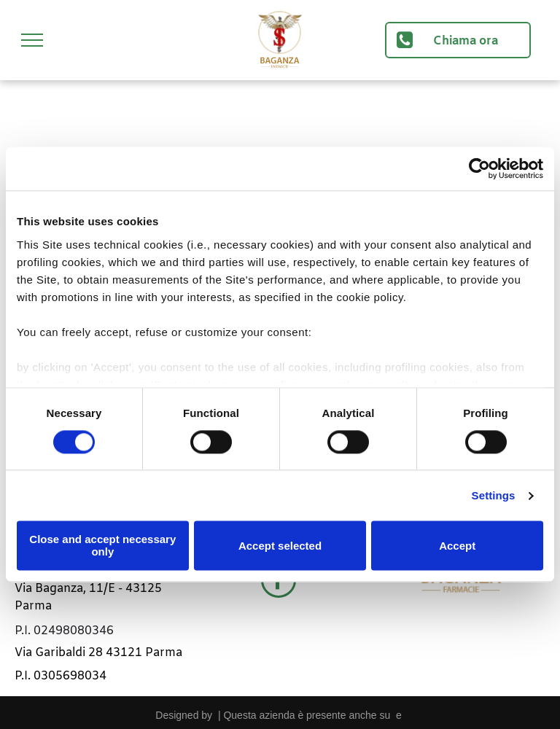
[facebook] (279, 582)
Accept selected (280, 546)
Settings (494, 495)
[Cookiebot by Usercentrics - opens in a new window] (479, 168)
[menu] (32, 40)
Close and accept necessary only (102, 546)
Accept (457, 546)
